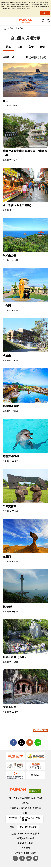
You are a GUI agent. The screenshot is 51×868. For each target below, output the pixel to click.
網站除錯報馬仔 (41, 730)
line (38, 742)
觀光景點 (19, 28)
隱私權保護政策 (26, 843)
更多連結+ (36, 775)
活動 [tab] (43, 47)
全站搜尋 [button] (43, 21)
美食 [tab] (31, 47)
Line (29, 858)
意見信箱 (26, 848)
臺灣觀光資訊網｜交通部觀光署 (26, 21)
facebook (13, 742)
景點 (11, 28)
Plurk (30, 742)
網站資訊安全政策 (26, 838)
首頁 (5, 28)
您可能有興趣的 (49, 21)
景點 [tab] (8, 47)
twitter (21, 742)
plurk (36, 858)
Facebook (15, 858)
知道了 (45, 13)
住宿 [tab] (20, 47)
